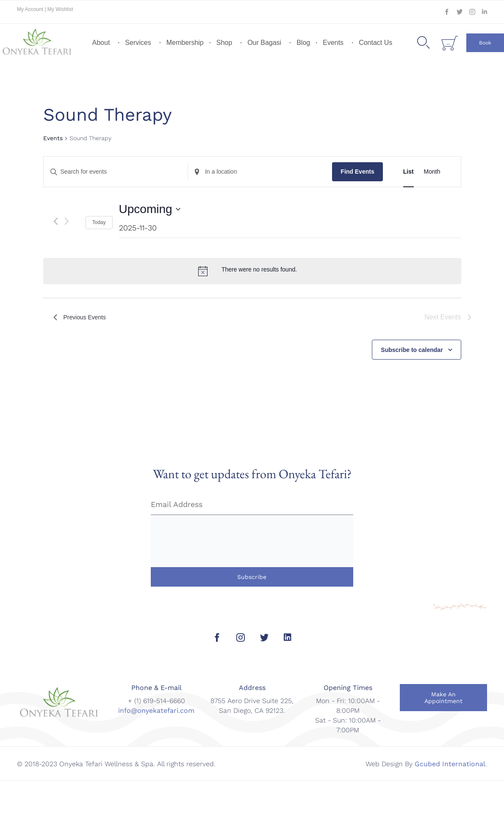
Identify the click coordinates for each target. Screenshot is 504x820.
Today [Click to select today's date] (99, 222)
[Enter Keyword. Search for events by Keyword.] (116, 172)
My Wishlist (60, 9)
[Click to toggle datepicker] (150, 209)
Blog (303, 43)
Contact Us (375, 43)
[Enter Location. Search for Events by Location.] (260, 172)
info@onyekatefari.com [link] (156, 711)
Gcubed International (450, 764)
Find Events (357, 172)
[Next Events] (67, 221)
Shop (224, 43)
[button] (485, 43)
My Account (31, 9)
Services (138, 43)
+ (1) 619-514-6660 (156, 701)
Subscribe (252, 577)
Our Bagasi (264, 43)
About (101, 43)
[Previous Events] (56, 221)
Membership (185, 43)
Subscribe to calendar (412, 350)
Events (333, 43)
